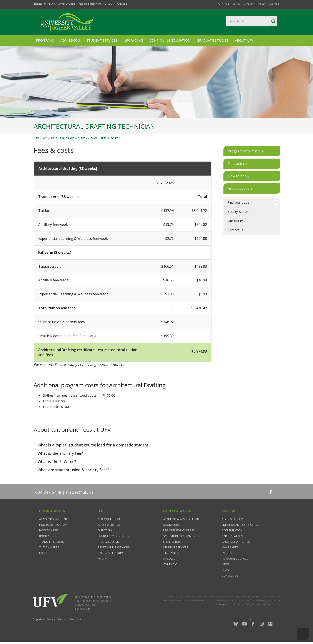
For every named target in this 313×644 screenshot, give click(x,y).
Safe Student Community (181, 536)
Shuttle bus (172, 542)
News (226, 564)
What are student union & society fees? (73, 470)
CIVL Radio (170, 564)
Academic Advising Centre (182, 519)
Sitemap (62, 619)
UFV (36, 138)
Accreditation (232, 530)
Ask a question (109, 519)
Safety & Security (110, 553)
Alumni (109, 4)
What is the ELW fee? (56, 461)
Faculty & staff (238, 212)
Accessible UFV (232, 519)
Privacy (51, 619)
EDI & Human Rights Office (240, 525)
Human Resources (235, 559)
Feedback (75, 619)
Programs (45, 40)
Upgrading (133, 40)
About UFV (244, 40)
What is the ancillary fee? (60, 453)
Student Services (102, 40)
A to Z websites (109, 525)
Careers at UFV (232, 536)
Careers (274, 4)
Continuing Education (170, 40)
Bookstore (171, 525)
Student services (176, 547)
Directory (105, 530)
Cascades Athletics (236, 542)
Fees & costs (110, 138)
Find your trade (238, 202)
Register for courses (179, 530)
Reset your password (114, 547)
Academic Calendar (53, 519)
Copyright (39, 619)
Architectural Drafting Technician (70, 138)
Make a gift (230, 547)
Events (227, 553)
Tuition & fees (49, 547)
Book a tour (48, 536)
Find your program (53, 525)
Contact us (235, 230)
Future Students (44, 4)
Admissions (70, 40)
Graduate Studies (213, 40)
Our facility (235, 221)
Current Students (90, 4)
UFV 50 (226, 570)
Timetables (171, 553)
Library (261, 4)
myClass (248, 4)
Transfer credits (52, 542)
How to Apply (49, 530)
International (67, 4)
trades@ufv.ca (80, 492)
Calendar (223, 4)
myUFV (236, 4)
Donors (122, 4)
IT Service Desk (108, 542)
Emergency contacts (113, 536)
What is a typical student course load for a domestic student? (93, 445)
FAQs (43, 553)
